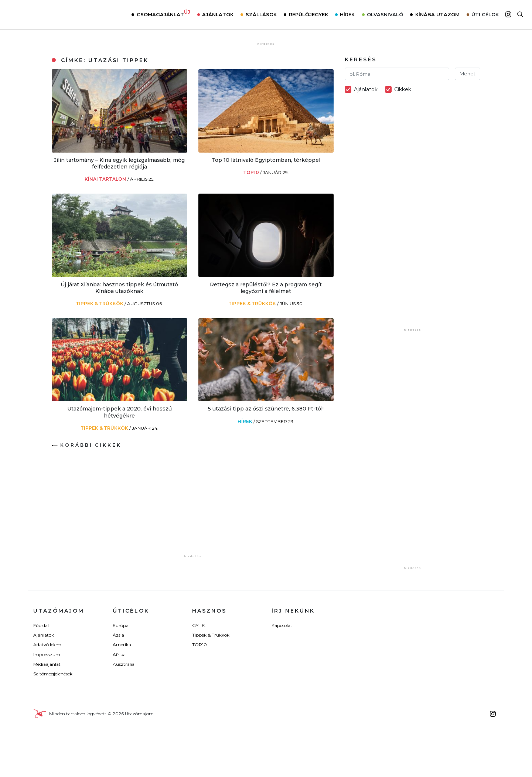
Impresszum (47, 655)
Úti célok (485, 14)
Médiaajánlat (47, 664)
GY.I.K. (199, 625)
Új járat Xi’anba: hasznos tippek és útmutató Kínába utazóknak (119, 288)
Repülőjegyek (308, 14)
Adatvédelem (47, 645)
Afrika (119, 655)
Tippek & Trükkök (100, 304)
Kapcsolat (282, 625)
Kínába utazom (437, 14)
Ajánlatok (218, 14)
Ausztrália (124, 664)
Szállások (261, 14)
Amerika (122, 645)
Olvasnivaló (385, 14)
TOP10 (252, 172)
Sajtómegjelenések (53, 674)
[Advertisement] (193, 507)
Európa (121, 625)
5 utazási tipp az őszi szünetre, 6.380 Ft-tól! (266, 409)
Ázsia (118, 635)
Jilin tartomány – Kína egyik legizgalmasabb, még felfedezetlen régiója (119, 163)
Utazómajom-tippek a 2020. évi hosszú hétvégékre (120, 412)
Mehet (468, 74)
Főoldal (41, 625)
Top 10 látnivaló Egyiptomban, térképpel (266, 160)
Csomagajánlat (163, 14)
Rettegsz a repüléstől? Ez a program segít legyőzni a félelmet (266, 288)
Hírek (347, 14)
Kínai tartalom (106, 179)
